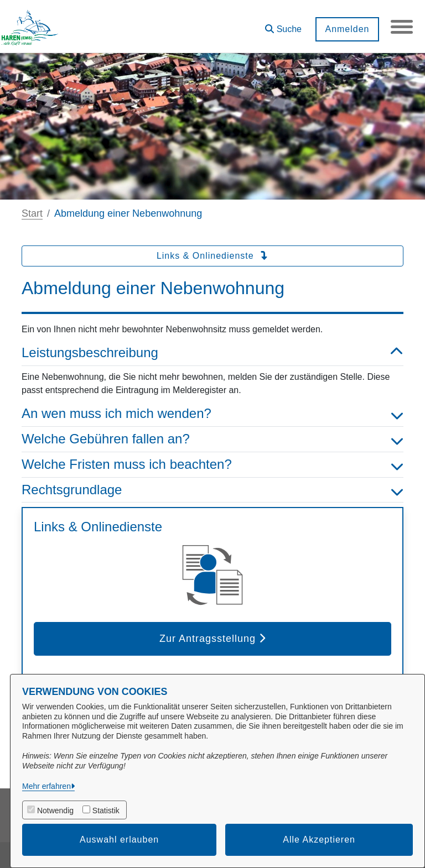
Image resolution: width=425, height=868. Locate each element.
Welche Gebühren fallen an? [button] (212, 439)
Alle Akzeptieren (319, 840)
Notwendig (55, 811)
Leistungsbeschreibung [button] (212, 353)
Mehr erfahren (46, 786)
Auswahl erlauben (119, 840)
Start (32, 213)
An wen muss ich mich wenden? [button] (212, 414)
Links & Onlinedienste (212, 256)
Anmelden (347, 29)
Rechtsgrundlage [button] (212, 490)
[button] (283, 25)
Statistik (106, 811)
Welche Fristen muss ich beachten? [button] (212, 465)
